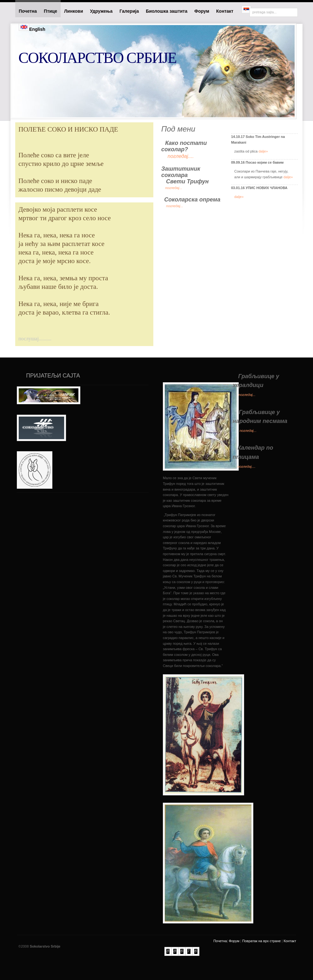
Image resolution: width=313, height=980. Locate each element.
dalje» (263, 151)
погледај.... (246, 466)
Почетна (28, 11)
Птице (50, 11)
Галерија (129, 11)
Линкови (73, 11)
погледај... (174, 188)
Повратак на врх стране (261, 941)
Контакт (225, 11)
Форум (202, 11)
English (32, 27)
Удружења (101, 11)
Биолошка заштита (166, 11)
